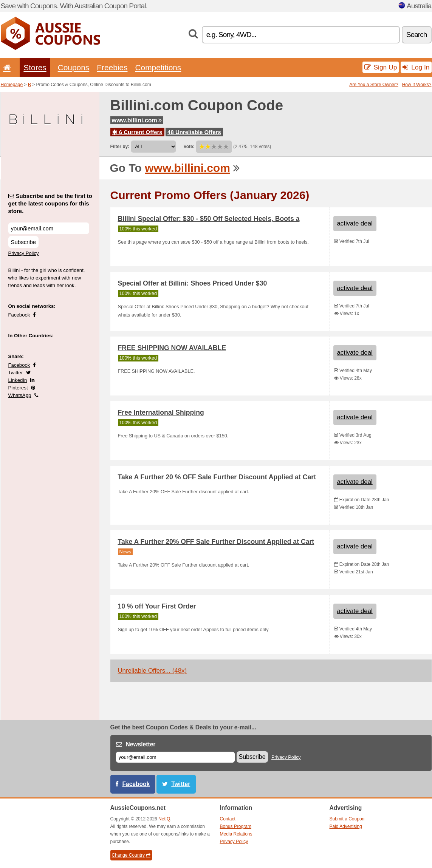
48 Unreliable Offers (194, 132)
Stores (35, 67)
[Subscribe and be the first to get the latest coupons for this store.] (49, 228)
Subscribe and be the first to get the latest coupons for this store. (50, 203)
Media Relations (236, 834)
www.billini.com (137, 120)
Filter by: (120, 147)
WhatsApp (20, 395)
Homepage (12, 85)
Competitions (158, 67)
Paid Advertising (346, 826)
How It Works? (417, 85)
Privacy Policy (24, 253)
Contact (228, 819)
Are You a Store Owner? (374, 85)
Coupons (74, 67)
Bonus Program (236, 826)
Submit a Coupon (347, 819)
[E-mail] (175, 757)
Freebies (112, 67)
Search (417, 35)
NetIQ (164, 819)
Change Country (131, 855)
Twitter (16, 373)
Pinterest (18, 388)
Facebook (19, 315)
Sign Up (381, 67)
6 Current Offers (137, 132)
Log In (416, 67)
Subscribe (24, 242)
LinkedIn (18, 380)
